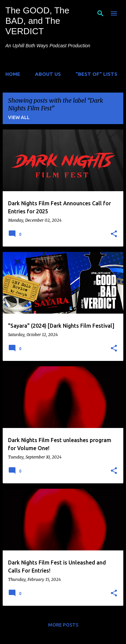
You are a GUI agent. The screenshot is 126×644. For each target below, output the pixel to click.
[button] (114, 234)
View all (19, 117)
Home (13, 74)
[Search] (100, 13)
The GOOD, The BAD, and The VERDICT (37, 21)
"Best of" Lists (96, 74)
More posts (63, 625)
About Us (48, 74)
